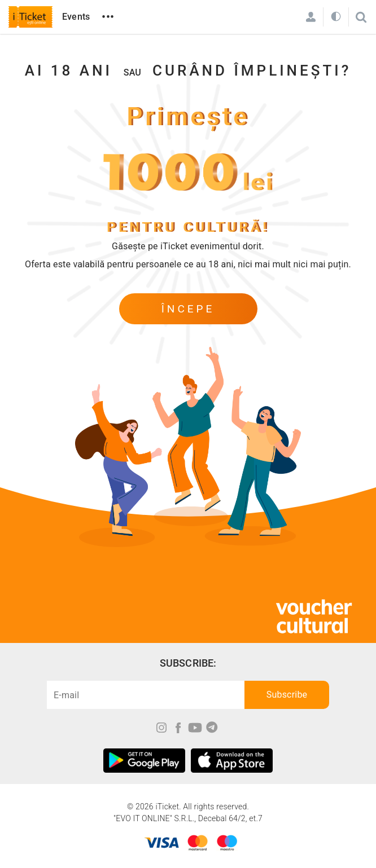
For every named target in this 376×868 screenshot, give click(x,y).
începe (188, 309)
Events (76, 17)
